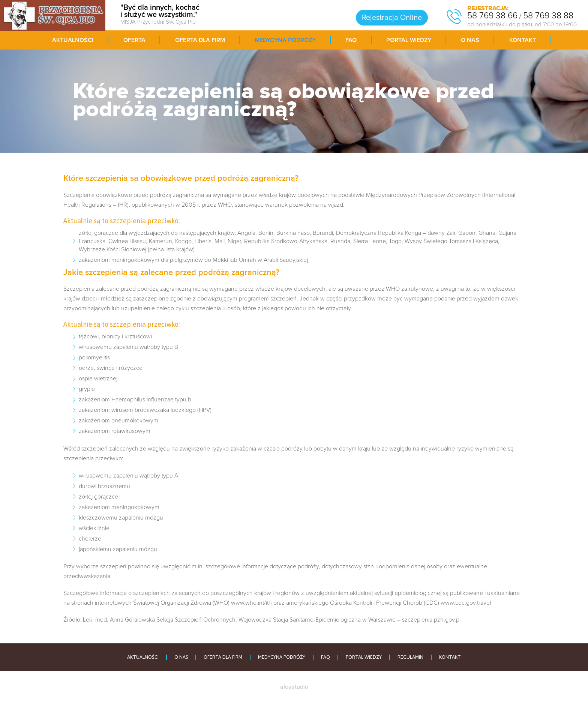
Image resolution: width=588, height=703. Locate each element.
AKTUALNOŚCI (143, 657)
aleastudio (294, 687)
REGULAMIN (410, 657)
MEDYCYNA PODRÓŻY (282, 657)
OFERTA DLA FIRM (223, 657)
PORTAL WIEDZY (364, 657)
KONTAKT (450, 657)
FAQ (325, 657)
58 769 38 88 (548, 16)
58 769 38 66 (492, 16)
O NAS (181, 657)
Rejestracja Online (392, 18)
